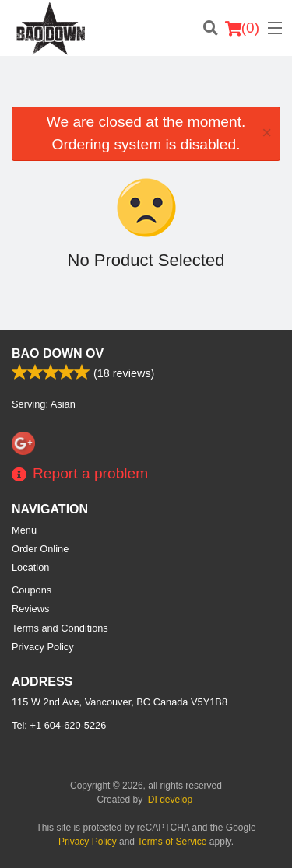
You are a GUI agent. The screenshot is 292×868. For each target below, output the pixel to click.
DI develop (170, 800)
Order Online (40, 549)
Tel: (59, 725)
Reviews (30, 609)
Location (30, 567)
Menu (24, 530)
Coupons (32, 590)
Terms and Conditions (60, 628)
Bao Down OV (58, 353)
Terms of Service (172, 842)
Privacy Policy (43, 647)
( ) (242, 28)
